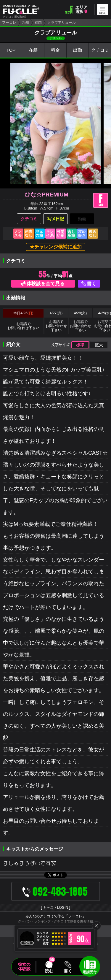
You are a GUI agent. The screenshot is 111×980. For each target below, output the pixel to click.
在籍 (33, 50)
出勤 (78, 50)
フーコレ (9, 23)
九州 (25, 23)
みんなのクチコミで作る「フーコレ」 (56, 916)
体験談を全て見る (46, 284)
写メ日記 (56, 219)
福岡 (38, 23)
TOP (11, 50)
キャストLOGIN (55, 908)
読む (49, 971)
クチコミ (100, 50)
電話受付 (90, 972)
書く (91, 284)
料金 (55, 50)
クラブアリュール (62, 23)
